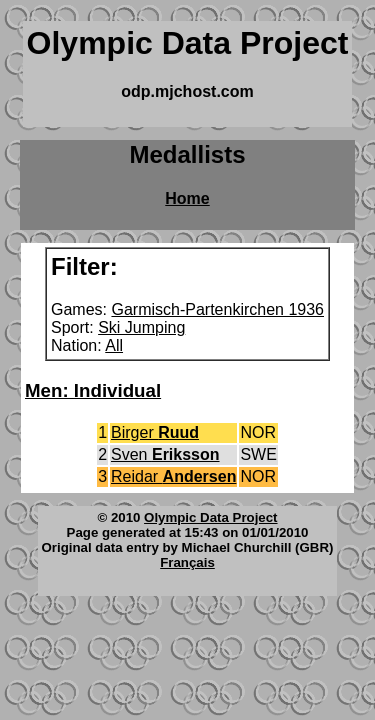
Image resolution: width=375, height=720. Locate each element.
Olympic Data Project (210, 517)
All (114, 345)
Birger (155, 432)
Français (187, 562)
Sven (165, 454)
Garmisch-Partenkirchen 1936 (217, 309)
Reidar (173, 476)
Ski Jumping (141, 327)
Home (187, 198)
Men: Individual (93, 390)
